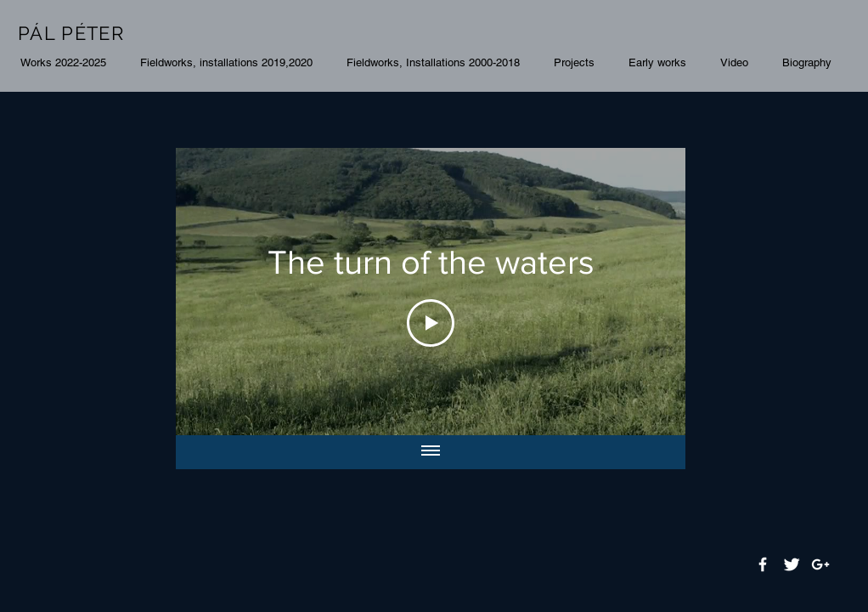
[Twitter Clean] (792, 564)
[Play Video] (431, 323)
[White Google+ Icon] (820, 564)
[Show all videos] (431, 452)
